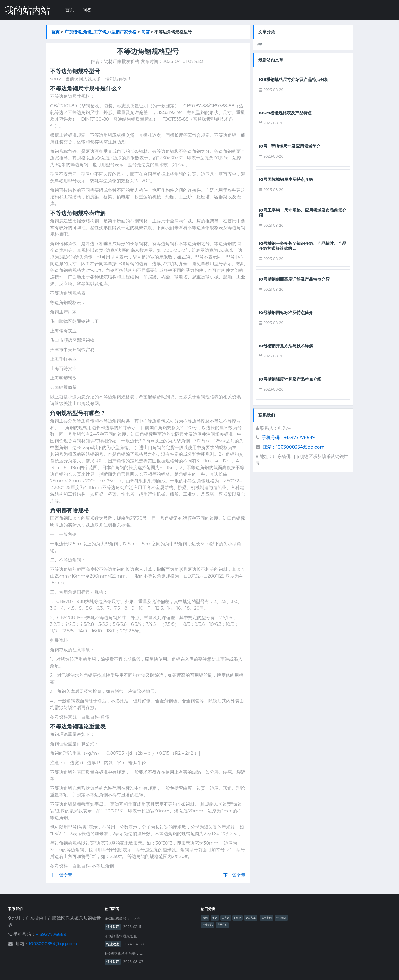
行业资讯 (208, 925)
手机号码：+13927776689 (288, 438)
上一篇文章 (61, 875)
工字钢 (226, 918)
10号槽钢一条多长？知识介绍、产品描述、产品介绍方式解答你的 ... (303, 246)
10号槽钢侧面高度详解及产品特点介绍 (294, 279)
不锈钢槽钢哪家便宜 (121, 936)
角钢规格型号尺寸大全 (123, 919)
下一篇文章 (234, 875)
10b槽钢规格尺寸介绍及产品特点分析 (294, 80)
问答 (87, 10)
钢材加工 (251, 918)
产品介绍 (222, 925)
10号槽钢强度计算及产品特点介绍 (290, 379)
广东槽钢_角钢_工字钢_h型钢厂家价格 (101, 32)
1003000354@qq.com (53, 944)
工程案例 (267, 918)
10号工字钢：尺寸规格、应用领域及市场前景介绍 (303, 213)
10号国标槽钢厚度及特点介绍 (286, 179)
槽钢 (205, 918)
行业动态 (113, 927)
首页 (70, 10)
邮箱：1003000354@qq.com (294, 447)
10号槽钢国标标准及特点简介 (286, 313)
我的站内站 (27, 10)
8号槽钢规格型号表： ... (124, 954)
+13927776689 (51, 934)
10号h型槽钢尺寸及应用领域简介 (290, 146)
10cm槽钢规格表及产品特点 (285, 113)
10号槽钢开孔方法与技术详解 (286, 346)
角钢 (215, 918)
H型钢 (238, 918)
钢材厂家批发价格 (122, 61)
